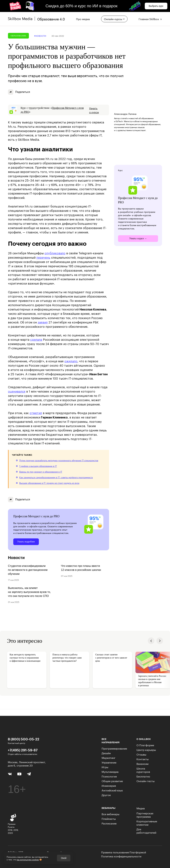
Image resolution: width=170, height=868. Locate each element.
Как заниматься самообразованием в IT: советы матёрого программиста (56, 477)
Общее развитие (112, 781)
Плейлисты (109, 818)
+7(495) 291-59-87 (23, 750)
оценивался (17, 392)
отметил (36, 413)
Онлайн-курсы (114, 19)
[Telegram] (29, 774)
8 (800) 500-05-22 (23, 739)
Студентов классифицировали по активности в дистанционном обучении (28, 570)
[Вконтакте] (10, 773)
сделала (36, 340)
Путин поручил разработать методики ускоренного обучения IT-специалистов (59, 460)
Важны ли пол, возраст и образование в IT (41, 472)
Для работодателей (146, 831)
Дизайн (106, 753)
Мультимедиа (110, 771)
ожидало (71, 361)
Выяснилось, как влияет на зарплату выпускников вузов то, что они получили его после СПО (29, 592)
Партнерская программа (145, 815)
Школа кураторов (143, 770)
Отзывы (141, 754)
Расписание (109, 823)
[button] (151, 641)
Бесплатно (143, 776)
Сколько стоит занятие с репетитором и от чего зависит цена (111, 658)
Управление (109, 762)
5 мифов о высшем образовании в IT (38, 466)
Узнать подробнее (26, 542)
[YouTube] (19, 774)
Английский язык (112, 790)
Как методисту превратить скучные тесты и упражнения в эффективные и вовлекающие (25, 658)
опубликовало (55, 253)
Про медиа (83, 19)
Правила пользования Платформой (124, 852)
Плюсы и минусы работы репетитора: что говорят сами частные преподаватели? (67, 658)
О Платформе (145, 745)
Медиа (141, 808)
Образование (18, 36)
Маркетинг (108, 757)
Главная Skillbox (150, 19)
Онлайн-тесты (146, 781)
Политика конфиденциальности (121, 856)
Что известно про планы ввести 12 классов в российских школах (81, 568)
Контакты (143, 759)
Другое (106, 795)
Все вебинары (110, 814)
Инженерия (109, 785)
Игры (105, 767)
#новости (40, 36)
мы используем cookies (28, 859)
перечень (43, 258)
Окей (64, 858)
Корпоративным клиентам (147, 823)
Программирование (114, 748)
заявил (43, 322)
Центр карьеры (146, 749)
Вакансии (142, 763)
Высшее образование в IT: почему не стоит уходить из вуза (49, 483)
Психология (109, 776)
